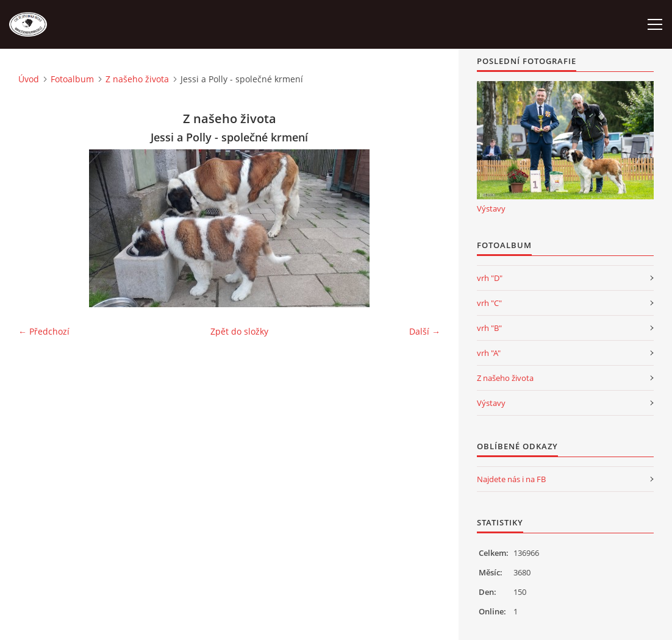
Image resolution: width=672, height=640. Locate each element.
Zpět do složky (239, 331)
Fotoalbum (72, 79)
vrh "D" (490, 278)
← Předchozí (44, 331)
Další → (425, 331)
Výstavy (491, 208)
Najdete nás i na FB (511, 479)
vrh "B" (489, 328)
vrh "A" (489, 353)
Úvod (29, 79)
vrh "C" (489, 303)
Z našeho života (137, 79)
